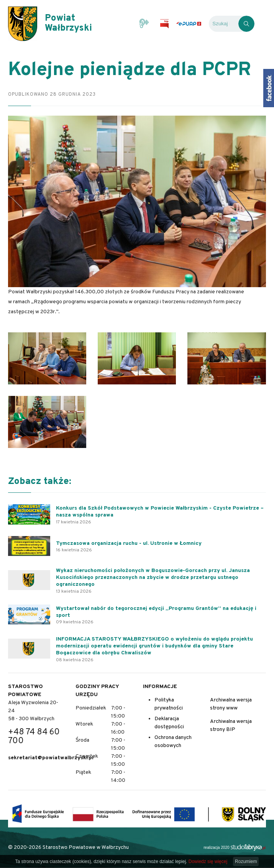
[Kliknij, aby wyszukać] (246, 24)
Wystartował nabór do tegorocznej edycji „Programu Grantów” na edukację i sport (156, 612)
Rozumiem (246, 861)
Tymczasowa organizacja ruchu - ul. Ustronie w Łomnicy (129, 544)
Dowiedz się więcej (208, 861)
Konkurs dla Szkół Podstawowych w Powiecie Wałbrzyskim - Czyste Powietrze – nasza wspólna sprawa (160, 512)
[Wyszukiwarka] (224, 24)
